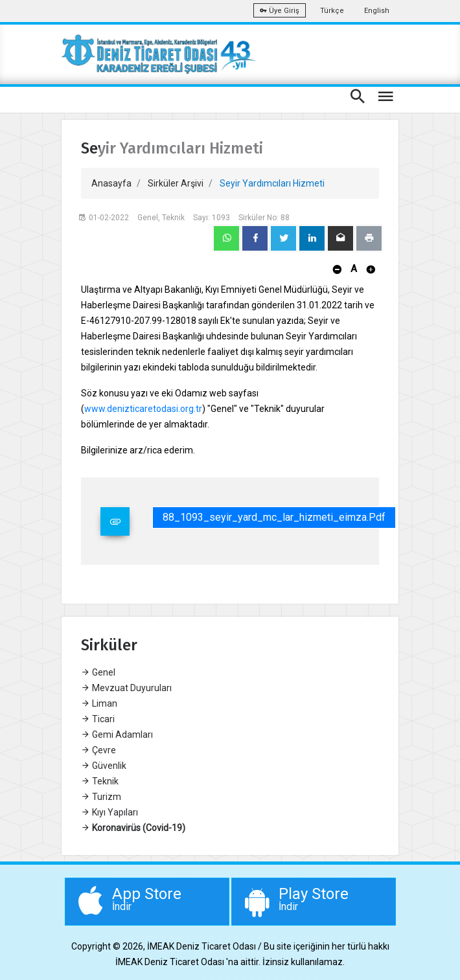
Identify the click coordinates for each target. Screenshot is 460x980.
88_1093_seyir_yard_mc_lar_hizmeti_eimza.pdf (274, 517)
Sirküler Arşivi (176, 183)
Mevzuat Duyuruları (126, 688)
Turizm (101, 797)
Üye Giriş (280, 11)
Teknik (100, 781)
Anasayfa (111, 183)
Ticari (98, 719)
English (377, 11)
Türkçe (332, 11)
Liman (99, 703)
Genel (98, 672)
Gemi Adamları (117, 735)
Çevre (98, 750)
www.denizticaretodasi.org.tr (143, 409)
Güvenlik (104, 766)
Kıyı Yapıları (109, 812)
